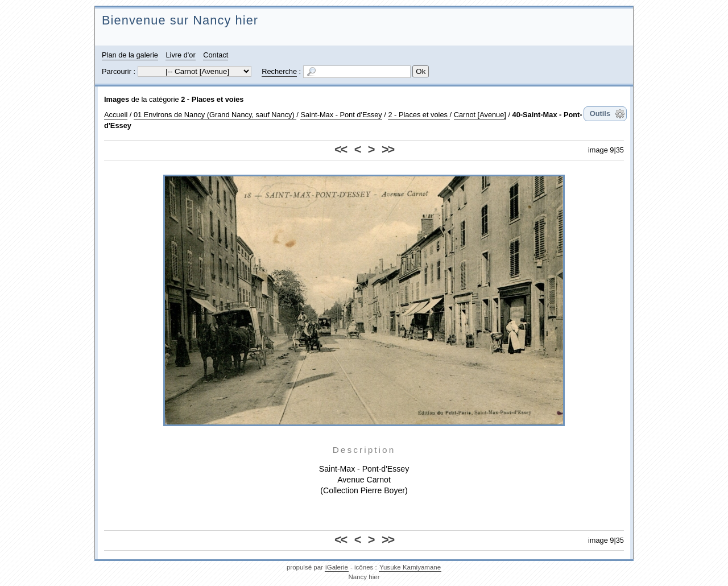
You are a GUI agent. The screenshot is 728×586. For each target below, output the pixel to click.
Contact (216, 55)
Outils (600, 114)
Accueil (116, 115)
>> (388, 149)
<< (340, 149)
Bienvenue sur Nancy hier (180, 20)
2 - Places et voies (212, 99)
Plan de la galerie (130, 55)
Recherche (279, 71)
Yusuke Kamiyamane (410, 567)
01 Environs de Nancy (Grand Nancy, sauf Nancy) (215, 115)
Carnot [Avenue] (480, 115)
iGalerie (337, 567)
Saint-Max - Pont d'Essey (341, 115)
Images (117, 99)
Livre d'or (180, 55)
